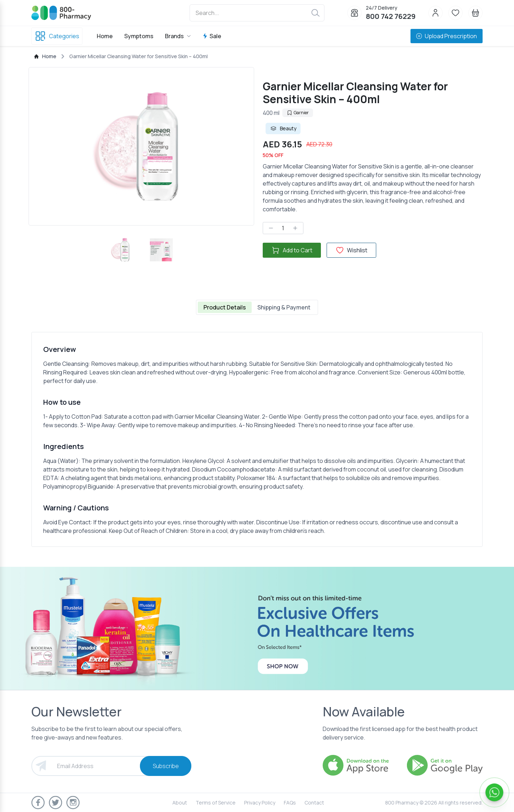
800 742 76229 (391, 16)
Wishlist (351, 250)
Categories (57, 36)
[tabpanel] (257, 439)
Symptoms (139, 36)
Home (105, 36)
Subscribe (166, 766)
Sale (212, 36)
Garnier (298, 113)
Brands (178, 36)
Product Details (225, 307)
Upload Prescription (447, 36)
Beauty (283, 128)
